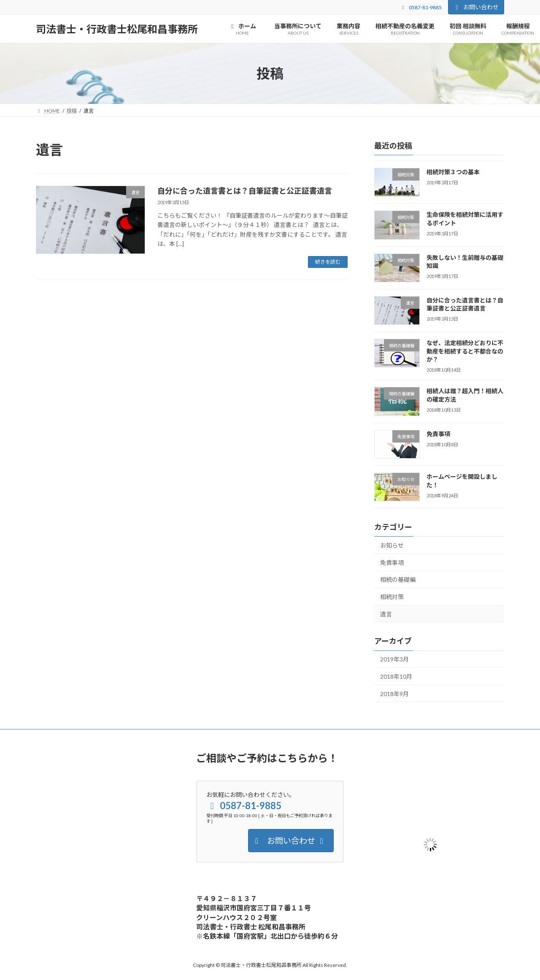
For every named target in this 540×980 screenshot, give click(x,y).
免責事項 (438, 434)
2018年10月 (396, 676)
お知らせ (392, 545)
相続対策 (392, 597)
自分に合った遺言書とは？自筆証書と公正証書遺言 (245, 191)
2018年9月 (394, 694)
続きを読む (328, 262)
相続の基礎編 (398, 579)
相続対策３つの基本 (453, 172)
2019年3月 (394, 659)
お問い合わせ (476, 7)
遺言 (386, 614)
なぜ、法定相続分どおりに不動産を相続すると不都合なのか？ (465, 351)
